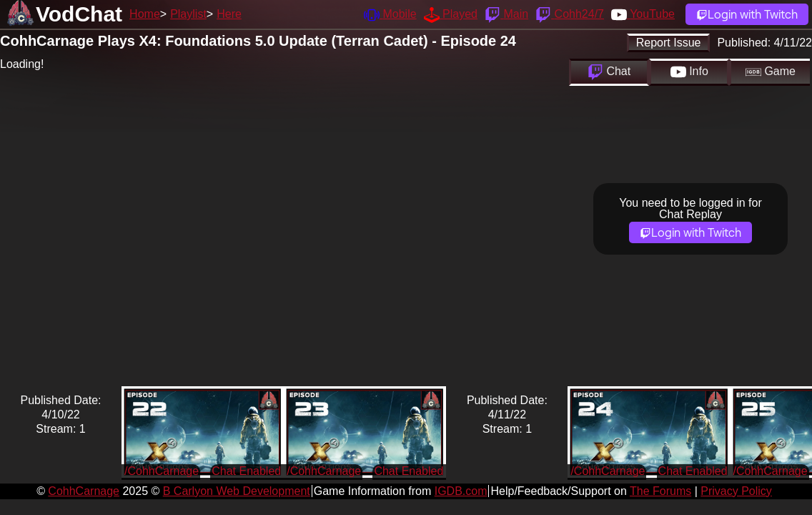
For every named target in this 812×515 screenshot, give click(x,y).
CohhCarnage (84, 491)
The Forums (660, 491)
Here (229, 14)
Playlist (188, 14)
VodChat (79, 14)
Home (145, 14)
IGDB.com (461, 491)
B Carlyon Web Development (237, 491)
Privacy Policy (736, 491)
